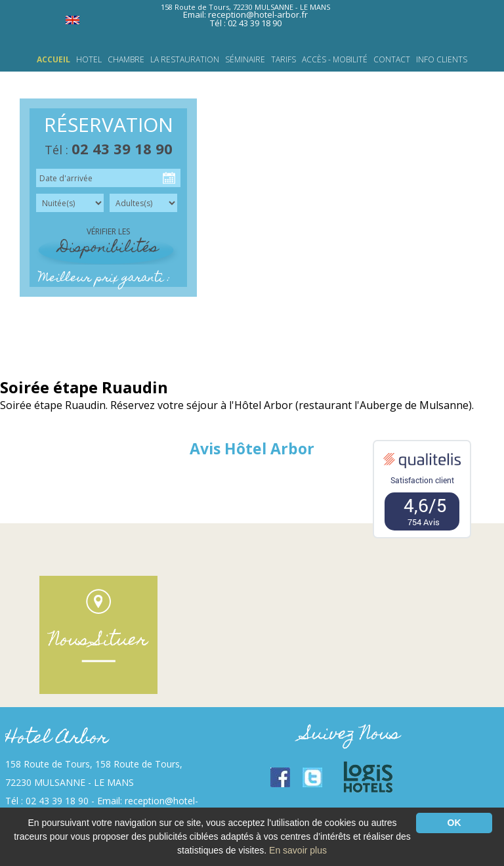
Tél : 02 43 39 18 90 (246, 23)
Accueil (53, 60)
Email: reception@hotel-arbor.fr (245, 14)
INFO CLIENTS (442, 60)
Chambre (126, 60)
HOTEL (89, 60)
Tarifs (283, 60)
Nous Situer (98, 641)
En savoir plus (298, 850)
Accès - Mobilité (335, 60)
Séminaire (245, 60)
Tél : (109, 150)
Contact (392, 60)
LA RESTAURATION (185, 60)
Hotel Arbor (57, 739)
